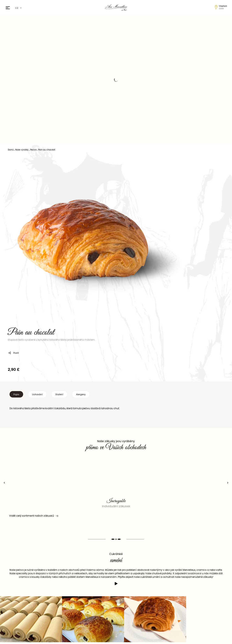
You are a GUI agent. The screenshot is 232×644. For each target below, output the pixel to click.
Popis (16, 394)
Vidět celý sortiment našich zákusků (33, 516)
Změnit (221, 8)
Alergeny (81, 394)
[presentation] (4, 483)
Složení (59, 394)
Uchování (37, 394)
